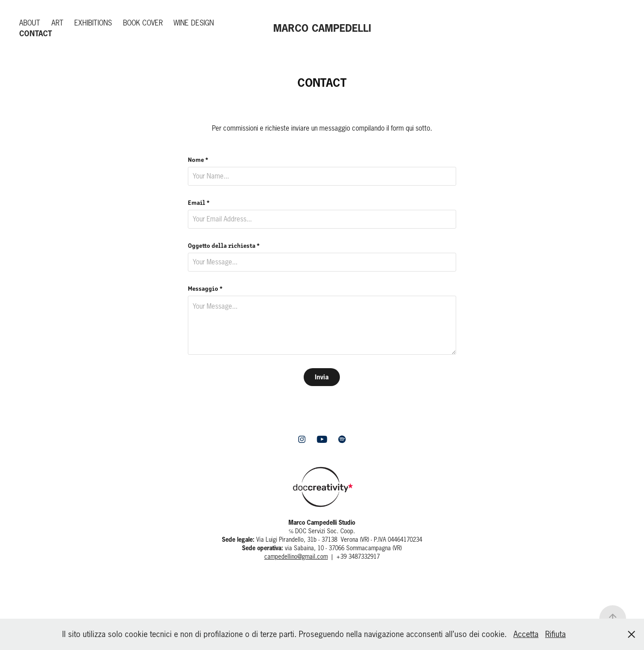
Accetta (526, 634)
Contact (36, 33)
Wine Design (194, 23)
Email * (199, 202)
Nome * (198, 159)
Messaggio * (205, 288)
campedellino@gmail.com (296, 557)
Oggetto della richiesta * (224, 245)
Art (57, 23)
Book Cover (143, 23)
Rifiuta (555, 634)
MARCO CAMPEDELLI (322, 28)
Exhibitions (93, 23)
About (30, 23)
